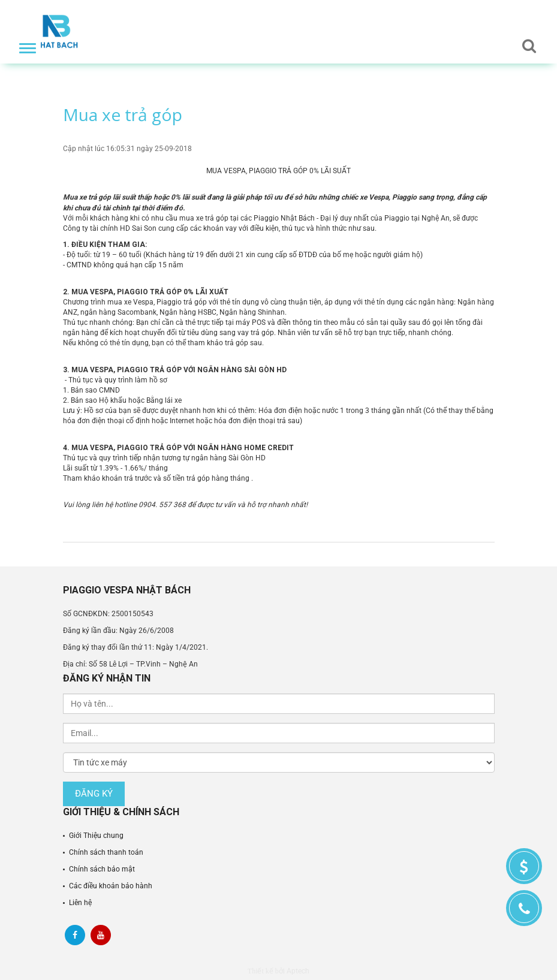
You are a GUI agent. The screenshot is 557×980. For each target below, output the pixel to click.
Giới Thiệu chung (96, 836)
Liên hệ (80, 903)
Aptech (298, 971)
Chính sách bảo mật (102, 869)
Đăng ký (94, 794)
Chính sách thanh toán (106, 852)
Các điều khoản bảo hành (111, 886)
